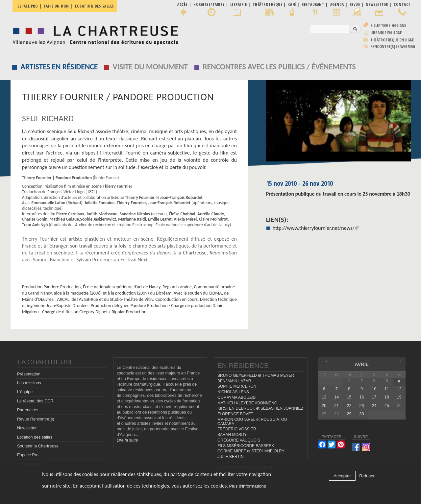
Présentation (29, 374)
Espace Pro (28, 455)
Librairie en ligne (386, 33)
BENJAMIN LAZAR (234, 381)
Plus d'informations (247, 486)
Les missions (29, 383)
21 (336, 406)
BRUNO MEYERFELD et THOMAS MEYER (256, 375)
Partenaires (28, 410)
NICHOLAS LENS (233, 392)
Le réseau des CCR (35, 401)
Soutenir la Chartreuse (38, 446)
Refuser (367, 476)
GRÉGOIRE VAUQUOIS (239, 440)
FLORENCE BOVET (235, 414)
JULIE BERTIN (231, 457)
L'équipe (25, 392)
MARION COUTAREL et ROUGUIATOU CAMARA (252, 422)
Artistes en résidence (59, 67)
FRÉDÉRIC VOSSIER (237, 429)
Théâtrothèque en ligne (392, 40)
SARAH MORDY (232, 435)
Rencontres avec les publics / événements (279, 67)
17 (374, 397)
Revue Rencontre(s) (36, 419)
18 (387, 397)
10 (374, 389)
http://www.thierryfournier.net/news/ (316, 228)
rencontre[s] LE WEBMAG (393, 47)
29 (349, 414)
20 (324, 406)
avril (361, 364)
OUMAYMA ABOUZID (236, 397)
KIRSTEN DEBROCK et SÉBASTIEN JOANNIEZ (260, 408)
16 (362, 397)
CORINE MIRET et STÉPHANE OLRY (251, 451)
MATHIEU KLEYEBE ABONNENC (247, 403)
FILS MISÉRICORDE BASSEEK (246, 446)
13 (324, 397)
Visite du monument (150, 67)
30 (362, 414)
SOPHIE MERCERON (237, 386)
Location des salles (95, 6)
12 (399, 389)
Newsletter (27, 428)
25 (387, 406)
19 (399, 397)
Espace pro (28, 6)
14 (336, 397)
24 (374, 406)
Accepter (342, 476)
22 (349, 406)
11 (387, 389)
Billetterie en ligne (388, 25)
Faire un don (57, 6)
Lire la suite (127, 440)
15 (349, 397)
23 (362, 406)
